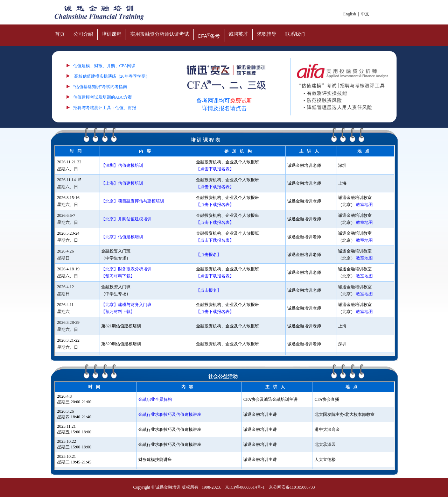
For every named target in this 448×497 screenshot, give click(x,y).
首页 (60, 34)
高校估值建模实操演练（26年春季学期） (112, 76)
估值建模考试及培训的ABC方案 (103, 97)
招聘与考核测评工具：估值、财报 (105, 108)
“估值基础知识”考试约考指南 (100, 87)
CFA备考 (209, 35)
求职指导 (267, 34)
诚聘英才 (238, 34)
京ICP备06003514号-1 (245, 487)
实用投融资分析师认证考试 (160, 34)
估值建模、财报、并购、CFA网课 (104, 66)
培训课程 (112, 34)
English (349, 14)
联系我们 (295, 34)
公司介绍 (83, 34)
